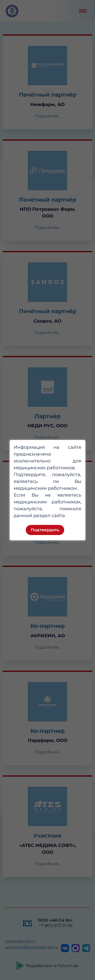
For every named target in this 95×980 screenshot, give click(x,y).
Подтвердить (45, 530)
